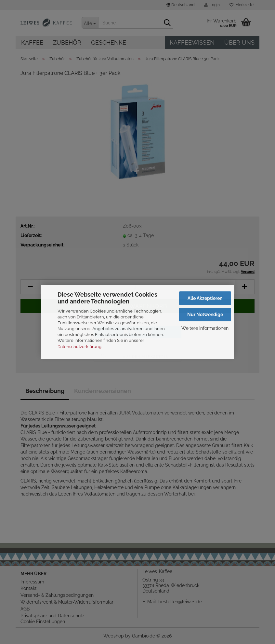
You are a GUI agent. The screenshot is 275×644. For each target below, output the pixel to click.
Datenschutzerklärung (79, 347)
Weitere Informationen (205, 328)
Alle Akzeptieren (205, 298)
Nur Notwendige (205, 315)
